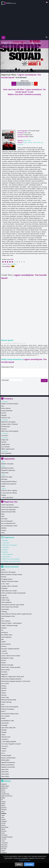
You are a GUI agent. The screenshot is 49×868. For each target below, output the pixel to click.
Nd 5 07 (36, 84)
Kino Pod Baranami (7, 521)
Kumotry (4, 442)
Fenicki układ (5, 609)
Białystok (4, 784)
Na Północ (4, 672)
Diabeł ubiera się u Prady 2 (9, 591)
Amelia (3, 570)
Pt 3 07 (29, 84)
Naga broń (4, 674)
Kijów (3, 516)
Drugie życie (5, 440)
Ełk (2, 800)
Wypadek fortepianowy (8, 470)
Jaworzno (4, 808)
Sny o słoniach (5, 447)
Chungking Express (7, 579)
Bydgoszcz (4, 788)
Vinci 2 (3, 753)
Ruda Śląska (5, 827)
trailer (24, 71)
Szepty (3, 735)
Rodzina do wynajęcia (8, 709)
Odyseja (4, 495)
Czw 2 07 (25, 84)
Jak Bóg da (4, 632)
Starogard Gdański (7, 837)
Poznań (3, 823)
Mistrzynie (4, 479)
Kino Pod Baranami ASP (8, 523)
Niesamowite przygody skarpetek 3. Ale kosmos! (16, 681)
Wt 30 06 (18, 84)
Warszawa (4, 845)
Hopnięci (4, 628)
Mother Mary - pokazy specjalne (11, 667)
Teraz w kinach (11, 567)
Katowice (4, 810)
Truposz (4, 751)
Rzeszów (4, 831)
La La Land (4, 653)
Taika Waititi (37, 142)
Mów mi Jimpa (5, 670)
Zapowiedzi (10, 459)
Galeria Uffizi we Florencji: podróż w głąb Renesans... (17, 614)
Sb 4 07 (32, 84)
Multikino (4, 528)
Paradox (4, 530)
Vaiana (3, 486)
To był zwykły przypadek (9, 741)
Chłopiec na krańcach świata (10, 404)
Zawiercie (4, 853)
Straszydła (6, 547)
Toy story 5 (5, 435)
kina (11, 3)
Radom (3, 825)
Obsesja (5, 550)
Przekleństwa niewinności (9, 484)
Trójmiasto (4, 843)
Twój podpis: (5, 380)
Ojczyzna (4, 429)
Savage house (5, 444)
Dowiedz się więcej (24, 860)
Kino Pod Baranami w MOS (9, 526)
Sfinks (3, 533)
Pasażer (3, 693)
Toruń (3, 841)
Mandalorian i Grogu (7, 658)
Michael (3, 663)
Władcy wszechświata (8, 765)
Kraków (4, 813)
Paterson (4, 695)
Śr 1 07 (22, 84)
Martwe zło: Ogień (7, 477)
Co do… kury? (5, 584)
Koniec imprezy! (6, 408)
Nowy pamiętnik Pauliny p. (9, 481)
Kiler (2, 639)
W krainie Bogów (6, 755)
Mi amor (4, 413)
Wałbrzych (4, 847)
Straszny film (6, 557)
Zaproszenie (5, 473)
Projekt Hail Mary (6, 702)
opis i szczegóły (17, 71)
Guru (3, 406)
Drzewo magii (5, 600)
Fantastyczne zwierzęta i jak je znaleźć (13, 605)
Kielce (3, 812)
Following (4, 612)
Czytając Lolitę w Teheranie (9, 424)
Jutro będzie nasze (7, 635)
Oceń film (14, 264)
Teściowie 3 (5, 739)
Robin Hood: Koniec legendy (10, 431)
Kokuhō (3, 642)
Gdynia (3, 804)
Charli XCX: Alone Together (9, 490)
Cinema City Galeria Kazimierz (10, 507)
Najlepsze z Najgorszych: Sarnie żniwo (13, 676)
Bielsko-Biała (5, 786)
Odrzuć (19, 864)
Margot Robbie (27, 142)
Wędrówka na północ (7, 468)
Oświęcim (4, 821)
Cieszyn (3, 792)
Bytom (3, 790)
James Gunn (10, 47)
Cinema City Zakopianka (8, 509)
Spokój (3, 718)
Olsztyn (3, 819)
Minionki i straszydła (7, 464)
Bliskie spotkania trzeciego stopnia (12, 574)
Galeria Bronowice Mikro (8, 512)
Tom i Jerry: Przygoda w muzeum (11, 744)
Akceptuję (29, 864)
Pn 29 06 (14, 84)
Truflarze (4, 748)
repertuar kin (8, 71)
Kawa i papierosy (6, 637)
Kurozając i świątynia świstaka (10, 649)
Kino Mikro (4, 519)
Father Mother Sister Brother (10, 607)
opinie (29, 71)
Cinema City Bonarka (7, 505)
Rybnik (3, 829)
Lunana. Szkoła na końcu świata (11, 656)
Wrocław (4, 849)
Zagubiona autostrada (8, 767)
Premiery (9, 399)
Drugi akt (4, 595)
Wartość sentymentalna (8, 758)
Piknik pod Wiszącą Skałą (9, 700)
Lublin (3, 815)
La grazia (4, 651)
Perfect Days (5, 697)
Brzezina (4, 577)
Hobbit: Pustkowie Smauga (9, 625)
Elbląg (3, 798)
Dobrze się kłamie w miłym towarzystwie (13, 593)
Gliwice (3, 806)
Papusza (4, 690)
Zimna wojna (5, 774)
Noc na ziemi (5, 683)
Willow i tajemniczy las (8, 449)
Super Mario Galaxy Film (8, 728)
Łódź (3, 817)
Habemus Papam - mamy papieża (11, 623)
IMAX (3, 514)
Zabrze (3, 851)
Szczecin (4, 839)
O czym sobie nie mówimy (9, 493)
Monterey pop (5, 426)
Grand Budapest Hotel (8, 616)
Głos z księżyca (6, 621)
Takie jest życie (6, 418)
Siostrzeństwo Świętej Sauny (10, 714)
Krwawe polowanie (7, 411)
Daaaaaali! (4, 588)
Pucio (3, 704)
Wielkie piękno (5, 760)
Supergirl (4, 415)
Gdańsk (3, 802)
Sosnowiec (4, 835)
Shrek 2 (3, 711)
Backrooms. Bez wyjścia (8, 422)
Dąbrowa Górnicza (7, 796)
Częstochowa (5, 794)
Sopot (3, 833)
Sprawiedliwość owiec (8, 721)
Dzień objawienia (6, 453)
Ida (2, 630)
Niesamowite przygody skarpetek (11, 679)
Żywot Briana (5, 776)
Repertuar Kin (11, 502)
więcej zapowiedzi (8, 497)
